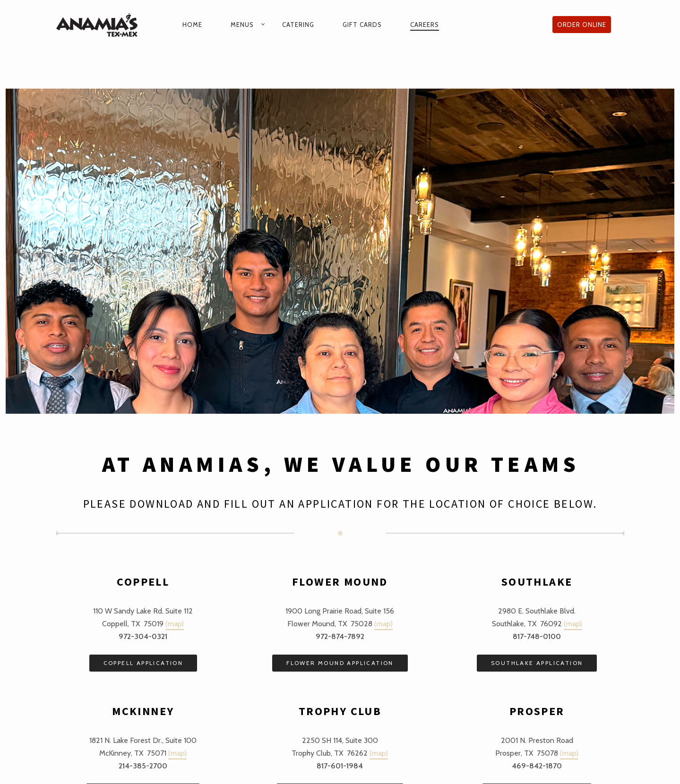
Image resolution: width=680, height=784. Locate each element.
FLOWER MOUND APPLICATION (340, 663)
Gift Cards (362, 25)
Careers (425, 25)
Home (192, 25)
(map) (175, 624)
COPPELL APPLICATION (143, 663)
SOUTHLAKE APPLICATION (537, 663)
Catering (298, 25)
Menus (242, 25)
